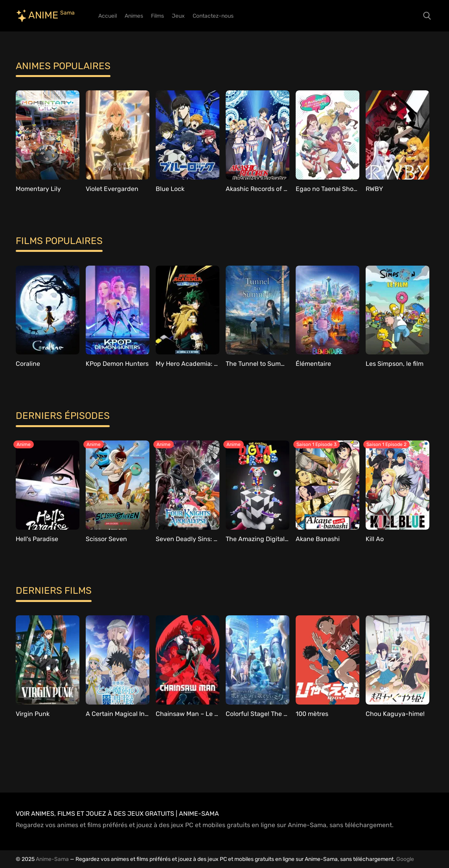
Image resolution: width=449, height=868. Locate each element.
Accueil (108, 16)
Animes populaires (63, 66)
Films (157, 16)
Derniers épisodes (63, 416)
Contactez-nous (213, 16)
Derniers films (54, 591)
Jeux (178, 16)
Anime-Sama (52, 859)
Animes (134, 16)
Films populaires (59, 241)
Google (405, 859)
